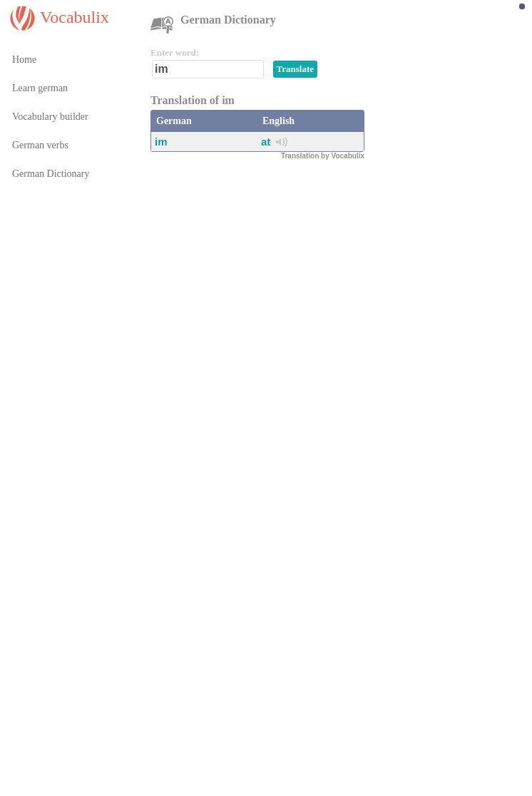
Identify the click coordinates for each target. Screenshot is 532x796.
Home (24, 60)
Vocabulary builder (50, 117)
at (266, 142)
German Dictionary (51, 174)
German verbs (40, 145)
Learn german (40, 88)
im (161, 142)
